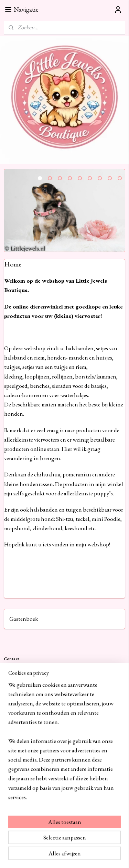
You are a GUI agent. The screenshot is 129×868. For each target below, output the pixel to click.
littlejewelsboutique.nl (32, 803)
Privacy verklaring (20, 736)
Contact (11, 729)
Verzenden (13, 765)
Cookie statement (19, 744)
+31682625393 (65, 676)
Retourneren (15, 772)
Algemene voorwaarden (25, 751)
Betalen (10, 758)
